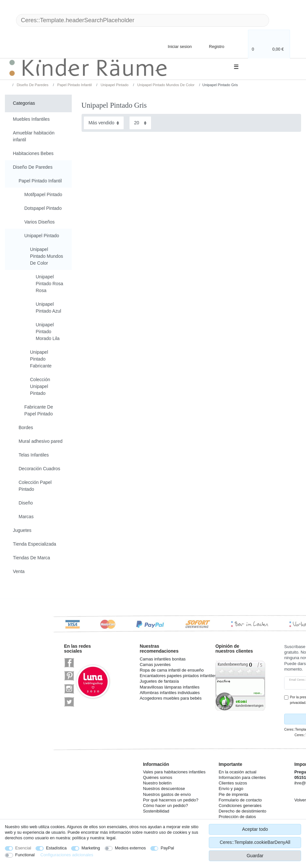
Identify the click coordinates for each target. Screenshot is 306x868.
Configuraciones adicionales (67, 855)
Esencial (23, 848)
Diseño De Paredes (32, 85)
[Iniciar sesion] (174, 46)
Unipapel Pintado (114, 85)
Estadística (56, 848)
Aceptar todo (255, 829)
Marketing (91, 848)
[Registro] (212, 46)
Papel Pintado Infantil (74, 85)
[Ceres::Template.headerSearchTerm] (143, 20)
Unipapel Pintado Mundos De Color (165, 85)
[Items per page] (140, 123)
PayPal (167, 848)
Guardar (255, 856)
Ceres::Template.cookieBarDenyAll (255, 842)
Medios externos (130, 848)
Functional (25, 855)
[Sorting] (104, 123)
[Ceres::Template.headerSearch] (280, 20)
